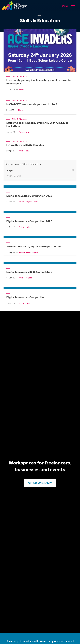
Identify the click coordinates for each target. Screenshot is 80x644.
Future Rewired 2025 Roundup (25, 145)
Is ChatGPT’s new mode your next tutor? (32, 104)
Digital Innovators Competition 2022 (29, 221)
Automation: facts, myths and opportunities (34, 246)
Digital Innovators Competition (26, 297)
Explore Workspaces (40, 483)
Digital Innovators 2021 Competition (29, 272)
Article (22, 132)
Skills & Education (20, 76)
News (21, 89)
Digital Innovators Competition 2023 (29, 196)
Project (29, 201)
